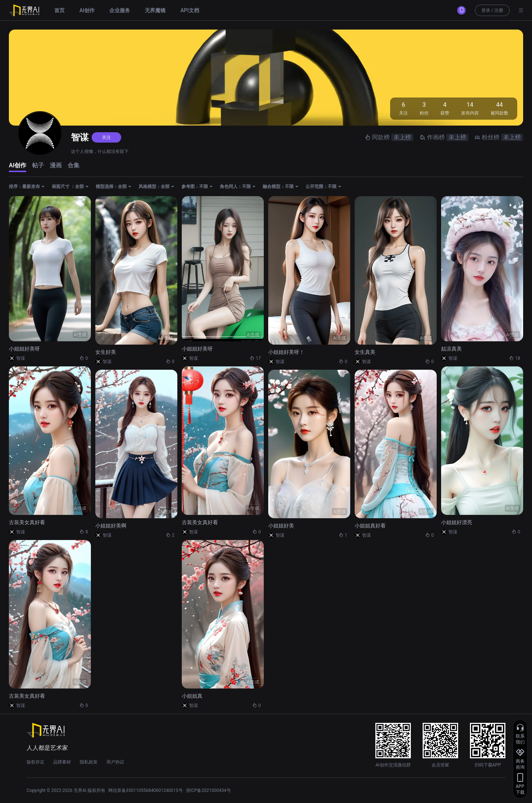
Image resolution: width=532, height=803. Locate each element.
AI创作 (87, 10)
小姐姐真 (192, 696)
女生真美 (365, 352)
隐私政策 (89, 762)
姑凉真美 (451, 349)
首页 (59, 10)
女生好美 (106, 352)
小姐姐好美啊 (111, 526)
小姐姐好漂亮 (457, 522)
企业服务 (120, 10)
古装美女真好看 (27, 522)
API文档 (190, 10)
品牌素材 (62, 762)
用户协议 (115, 762)
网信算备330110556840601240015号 (146, 790)
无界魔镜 (155, 10)
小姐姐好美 (281, 526)
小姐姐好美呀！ (286, 352)
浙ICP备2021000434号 (208, 790)
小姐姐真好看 (370, 526)
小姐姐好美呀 (24, 349)
